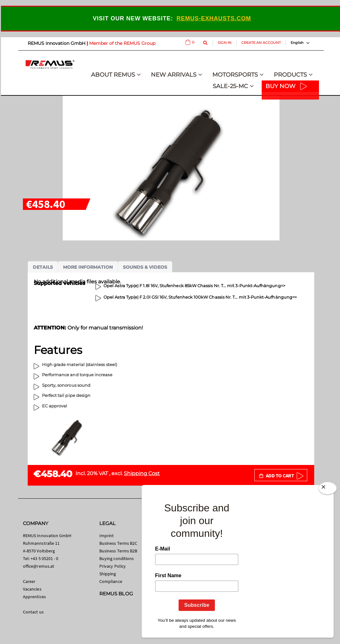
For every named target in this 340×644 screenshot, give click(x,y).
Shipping (108, 574)
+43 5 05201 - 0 (44, 558)
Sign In (225, 43)
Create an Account (261, 43)
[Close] (328, 489)
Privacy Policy (113, 566)
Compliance (111, 581)
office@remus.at (39, 566)
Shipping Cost (142, 473)
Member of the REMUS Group (122, 43)
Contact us (33, 612)
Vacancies (32, 589)
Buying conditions (117, 558)
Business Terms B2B (118, 551)
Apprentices (34, 597)
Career (29, 581)
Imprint (106, 536)
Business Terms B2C (118, 543)
